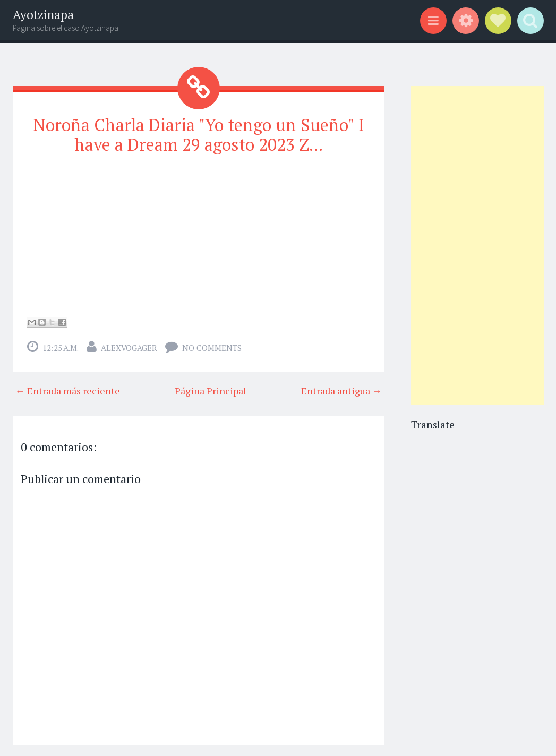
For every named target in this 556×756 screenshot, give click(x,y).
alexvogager (129, 348)
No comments (212, 348)
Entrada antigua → (341, 391)
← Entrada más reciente (68, 391)
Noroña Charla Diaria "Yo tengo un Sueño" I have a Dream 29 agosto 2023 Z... (199, 135)
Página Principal (211, 391)
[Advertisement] (477, 245)
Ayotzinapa (43, 15)
